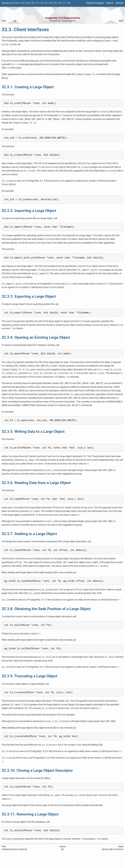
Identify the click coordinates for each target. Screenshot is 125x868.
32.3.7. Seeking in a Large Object (29, 540)
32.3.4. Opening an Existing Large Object (36, 341)
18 (69, 3)
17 (64, 3)
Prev (4, 21)
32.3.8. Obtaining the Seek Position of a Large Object (46, 616)
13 (46, 3)
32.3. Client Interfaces (25, 30)
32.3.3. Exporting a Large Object (29, 300)
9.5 (22, 3)
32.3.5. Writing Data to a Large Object (33, 437)
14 (51, 3)
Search (110, 3)
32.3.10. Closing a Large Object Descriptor (37, 780)
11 (37, 3)
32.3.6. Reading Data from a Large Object (36, 488)
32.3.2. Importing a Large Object (29, 213)
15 (55, 3)
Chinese (119, 3)
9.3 (12, 3)
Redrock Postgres (95, 3)
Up (15, 21)
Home (62, 857)
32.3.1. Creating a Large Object (28, 87)
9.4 (17, 3)
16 (60, 3)
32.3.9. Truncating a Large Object (30, 685)
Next (121, 21)
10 (32, 3)
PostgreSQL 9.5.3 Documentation (63, 18)
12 (42, 3)
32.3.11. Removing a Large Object (30, 824)
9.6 (28, 3)
